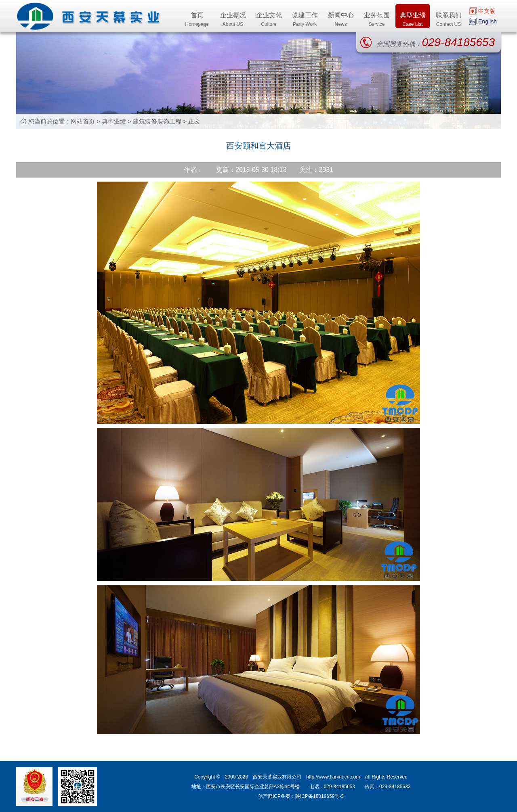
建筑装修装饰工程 (157, 121)
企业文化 (269, 20)
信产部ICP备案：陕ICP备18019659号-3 (301, 796)
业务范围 (377, 20)
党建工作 (305, 20)
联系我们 (449, 20)
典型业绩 (413, 20)
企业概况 (233, 20)
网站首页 (83, 121)
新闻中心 (341, 20)
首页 (197, 20)
